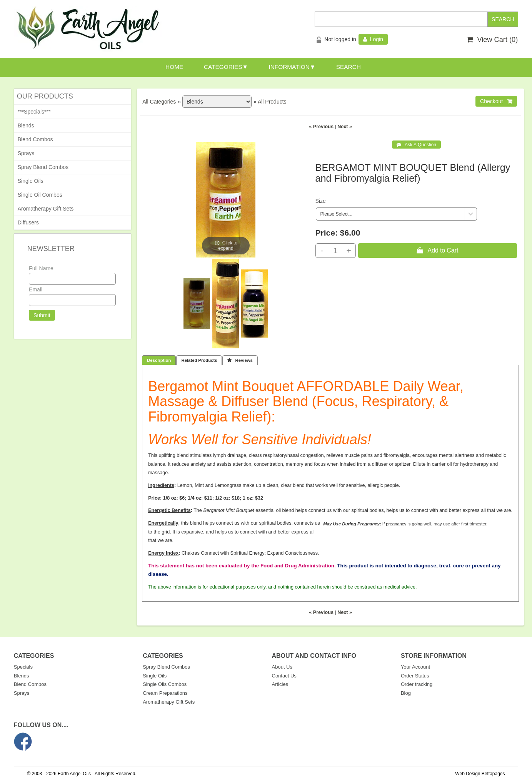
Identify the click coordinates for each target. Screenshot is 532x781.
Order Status (415, 676)
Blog (406, 693)
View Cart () (492, 40)
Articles (280, 684)
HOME (174, 67)
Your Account (415, 667)
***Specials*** (34, 112)
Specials (23, 667)
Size (321, 201)
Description (159, 360)
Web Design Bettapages (480, 774)
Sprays (26, 153)
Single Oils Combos (165, 684)
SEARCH (349, 67)
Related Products (199, 360)
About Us (282, 667)
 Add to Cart (437, 250)
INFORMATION (289, 67)
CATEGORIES (223, 67)
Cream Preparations (165, 693)
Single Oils (31, 181)
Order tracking (417, 684)
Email (36, 289)
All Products (272, 102)
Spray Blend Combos (43, 167)
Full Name (41, 268)
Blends (26, 125)
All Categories (159, 102)
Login (373, 39)
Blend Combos (35, 139)
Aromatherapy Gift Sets (46, 209)
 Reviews (240, 360)
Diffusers (28, 222)
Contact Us (284, 676)
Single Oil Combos (40, 195)
